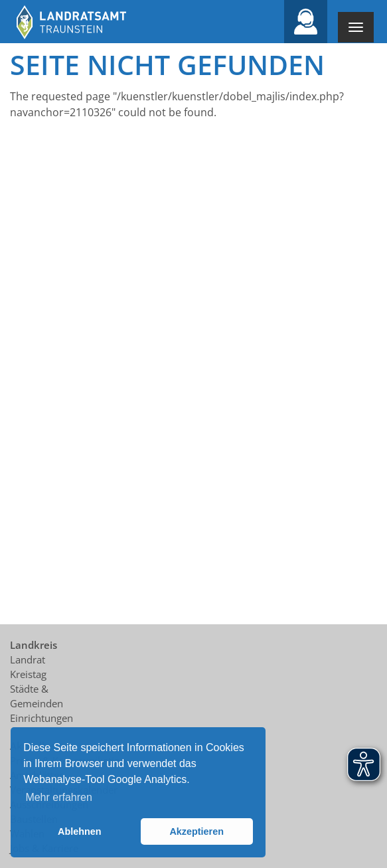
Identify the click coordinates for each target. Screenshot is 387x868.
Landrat (28, 659)
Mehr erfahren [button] (59, 797)
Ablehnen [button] (80, 831)
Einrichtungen (41, 718)
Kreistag (28, 674)
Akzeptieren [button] (196, 831)
